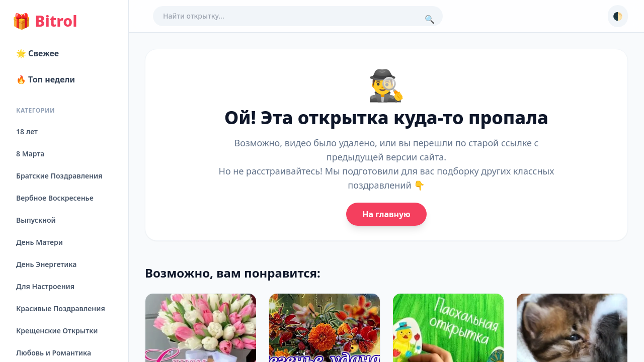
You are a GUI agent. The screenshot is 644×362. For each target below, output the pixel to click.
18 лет (27, 131)
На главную (386, 214)
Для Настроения (45, 286)
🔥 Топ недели (46, 79)
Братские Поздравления (59, 176)
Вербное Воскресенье (55, 198)
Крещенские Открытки (57, 331)
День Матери (39, 242)
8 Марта (30, 154)
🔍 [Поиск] (430, 19)
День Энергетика (46, 264)
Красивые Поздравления (61, 308)
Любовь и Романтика (54, 353)
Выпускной (36, 220)
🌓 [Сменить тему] (618, 16)
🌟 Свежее (37, 53)
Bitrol (45, 21)
